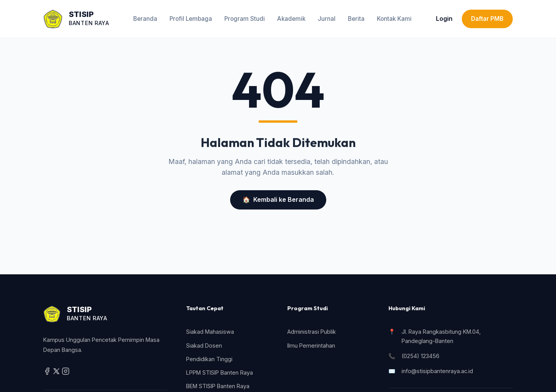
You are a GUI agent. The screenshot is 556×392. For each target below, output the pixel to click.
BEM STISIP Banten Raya (218, 386)
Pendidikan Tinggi (209, 359)
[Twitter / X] (57, 373)
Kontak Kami (394, 19)
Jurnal (327, 19)
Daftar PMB (487, 19)
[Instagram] (66, 373)
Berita (356, 19)
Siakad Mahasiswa (210, 332)
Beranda (145, 19)
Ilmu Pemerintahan (311, 346)
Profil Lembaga (191, 19)
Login (444, 19)
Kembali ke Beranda (278, 200)
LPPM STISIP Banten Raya (220, 373)
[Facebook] (48, 373)
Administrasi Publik (312, 332)
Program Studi (245, 19)
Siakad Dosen (204, 346)
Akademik (291, 19)
